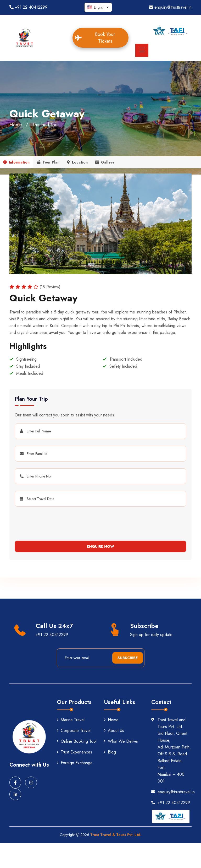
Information (16, 162)
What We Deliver (121, 741)
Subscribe (128, 658)
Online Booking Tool (77, 741)
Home (16, 125)
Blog (110, 752)
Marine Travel (71, 720)
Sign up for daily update (151, 635)
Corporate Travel (74, 731)
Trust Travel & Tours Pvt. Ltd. (116, 835)
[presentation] (46, 522)
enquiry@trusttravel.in (170, 7)
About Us (114, 731)
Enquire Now (100, 546)
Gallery (105, 162)
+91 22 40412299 (28, 7)
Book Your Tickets (99, 38)
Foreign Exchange (75, 763)
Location (77, 162)
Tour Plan (48, 162)
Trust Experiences (74, 752)
